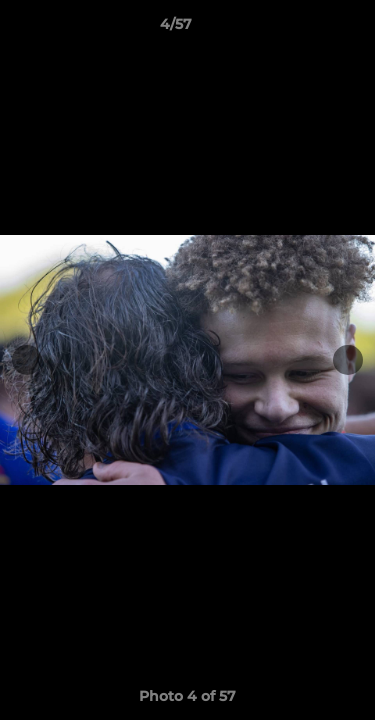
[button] (303, 29)
